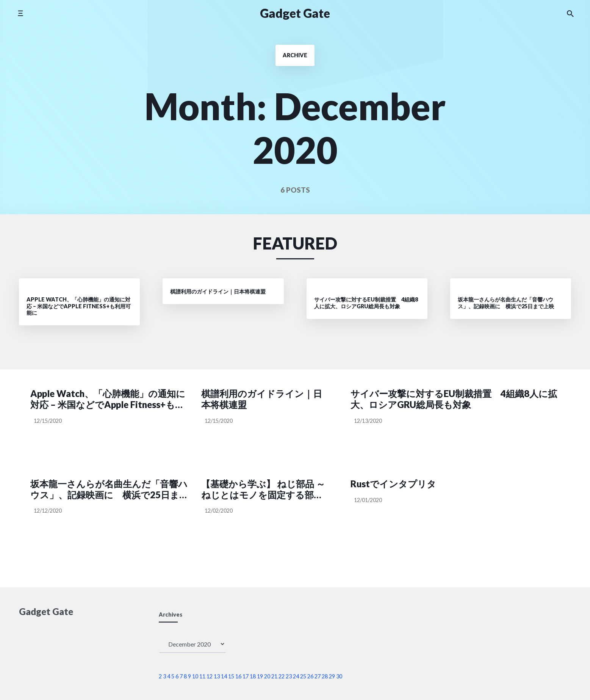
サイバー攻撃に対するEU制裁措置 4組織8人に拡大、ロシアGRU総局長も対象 (454, 399)
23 (289, 676)
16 (238, 676)
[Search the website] (570, 13)
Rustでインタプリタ (393, 484)
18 (253, 676)
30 (339, 676)
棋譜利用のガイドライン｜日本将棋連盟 (262, 399)
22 (282, 676)
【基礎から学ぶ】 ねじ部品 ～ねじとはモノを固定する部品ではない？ (263, 490)
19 (260, 676)
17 (246, 676)
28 (325, 676)
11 (202, 676)
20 (267, 676)
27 (318, 676)
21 (274, 676)
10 (195, 676)
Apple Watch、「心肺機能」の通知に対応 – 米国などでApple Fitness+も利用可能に (108, 399)
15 (231, 676)
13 (217, 676)
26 (310, 676)
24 (296, 676)
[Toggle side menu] (20, 13)
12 (210, 676)
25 (303, 676)
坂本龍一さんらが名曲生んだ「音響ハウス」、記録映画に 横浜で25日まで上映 (110, 490)
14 (224, 676)
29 (332, 676)
